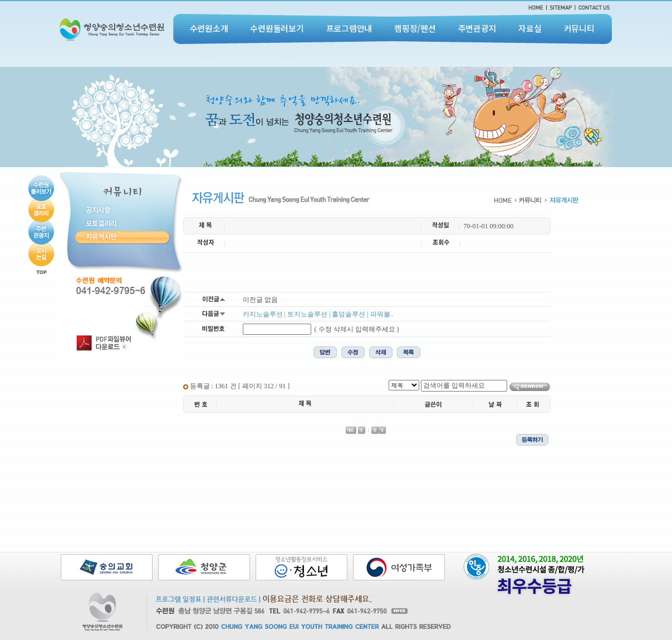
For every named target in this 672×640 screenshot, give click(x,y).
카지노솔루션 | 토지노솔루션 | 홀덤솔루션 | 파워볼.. (318, 314)
